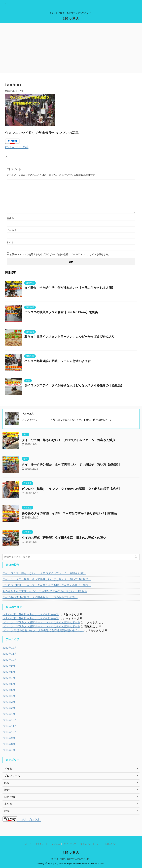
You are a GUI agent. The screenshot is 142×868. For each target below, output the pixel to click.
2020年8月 (9, 672)
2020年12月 (10, 648)
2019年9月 (9, 738)
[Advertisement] (71, 48)
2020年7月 (9, 678)
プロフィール (42, 844)
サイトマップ (70, 844)
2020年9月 (9, 666)
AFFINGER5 (99, 863)
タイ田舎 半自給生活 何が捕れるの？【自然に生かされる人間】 (69, 288)
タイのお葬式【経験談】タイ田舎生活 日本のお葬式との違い (64, 538)
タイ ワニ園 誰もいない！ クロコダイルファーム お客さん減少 (68, 440)
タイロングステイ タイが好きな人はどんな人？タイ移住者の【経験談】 (74, 385)
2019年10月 (10, 732)
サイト (10, 242)
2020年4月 (9, 696)
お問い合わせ (111, 844)
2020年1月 (9, 714)
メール (12, 230)
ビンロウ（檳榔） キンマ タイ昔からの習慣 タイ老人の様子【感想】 (72, 489)
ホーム (28, 844)
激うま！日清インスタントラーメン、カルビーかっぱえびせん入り (69, 337)
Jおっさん (71, 18)
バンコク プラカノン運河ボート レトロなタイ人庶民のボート (41, 622)
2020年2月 (9, 708)
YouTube (56, 844)
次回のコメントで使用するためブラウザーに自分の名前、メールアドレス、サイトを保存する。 (60, 254)
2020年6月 (9, 684)
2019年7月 (9, 750)
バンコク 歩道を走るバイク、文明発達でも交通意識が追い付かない (43, 630)
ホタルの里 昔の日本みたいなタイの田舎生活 (31, 614)
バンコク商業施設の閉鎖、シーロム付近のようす (57, 361)
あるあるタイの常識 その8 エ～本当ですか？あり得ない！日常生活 (69, 513)
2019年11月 (10, 726)
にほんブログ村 (17, 147)
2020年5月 (9, 690)
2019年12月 (10, 720)
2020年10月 (10, 660)
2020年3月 (9, 702)
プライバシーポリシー (90, 844)
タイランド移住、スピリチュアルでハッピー (71, 859)
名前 (11, 218)
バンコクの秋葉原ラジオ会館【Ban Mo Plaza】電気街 (61, 312)
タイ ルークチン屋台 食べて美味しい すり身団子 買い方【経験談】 (72, 465)
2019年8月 (9, 744)
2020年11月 (10, 654)
